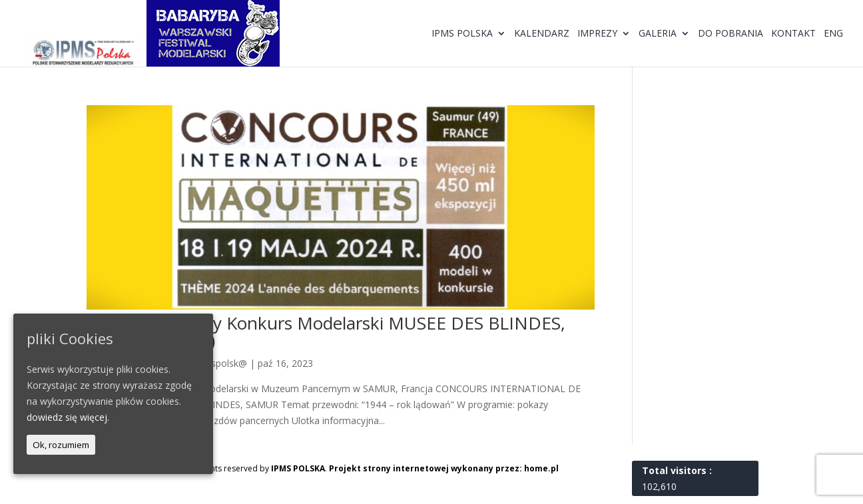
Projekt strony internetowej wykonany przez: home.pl (444, 468)
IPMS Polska (462, 34)
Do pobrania (730, 34)
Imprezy (597, 34)
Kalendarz (542, 34)
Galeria (658, 34)
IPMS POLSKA (298, 468)
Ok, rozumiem (61, 445)
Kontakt (793, 34)
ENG (833, 34)
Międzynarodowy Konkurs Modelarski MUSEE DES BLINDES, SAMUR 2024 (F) (326, 332)
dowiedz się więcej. (68, 417)
